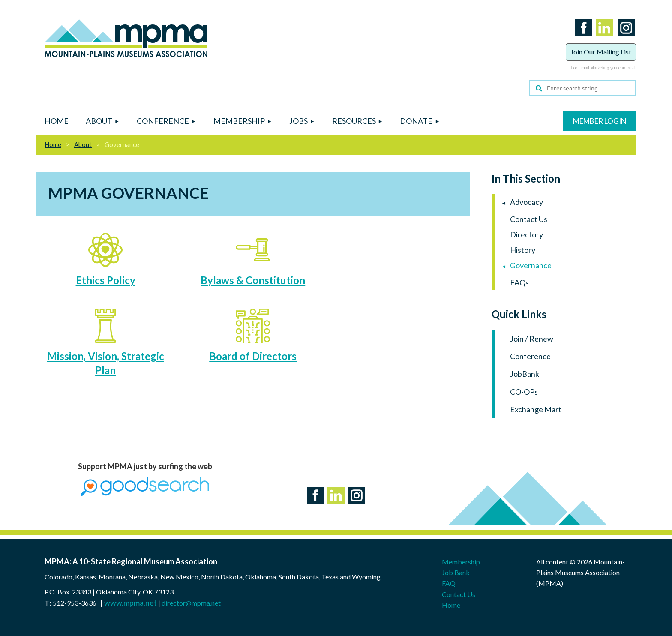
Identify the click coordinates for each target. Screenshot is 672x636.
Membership (461, 562)
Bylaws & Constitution (253, 280)
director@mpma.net (191, 603)
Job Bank (456, 572)
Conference (530, 356)
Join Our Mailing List (601, 52)
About (83, 144)
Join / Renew (532, 339)
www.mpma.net (130, 603)
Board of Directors (253, 356)
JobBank (525, 374)
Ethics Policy (106, 280)
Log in (600, 121)
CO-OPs (524, 392)
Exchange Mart (536, 409)
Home (53, 144)
